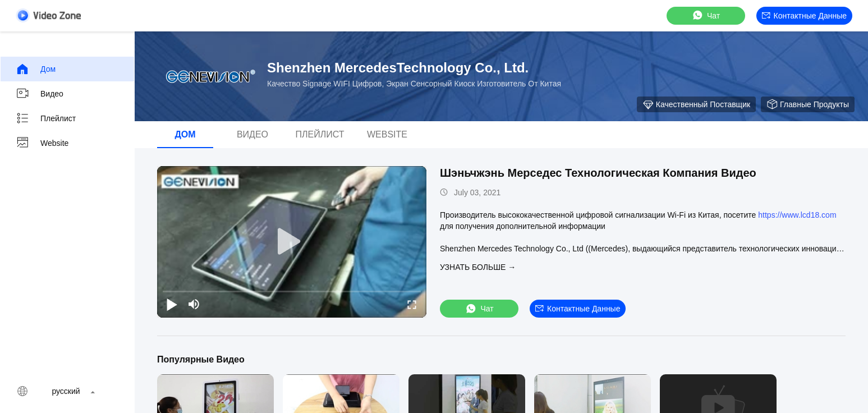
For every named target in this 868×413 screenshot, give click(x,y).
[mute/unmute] (194, 304)
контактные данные (804, 16)
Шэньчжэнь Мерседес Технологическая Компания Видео (598, 173)
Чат (706, 15)
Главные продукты (808, 104)
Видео (40, 94)
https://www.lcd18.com (797, 215)
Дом (36, 69)
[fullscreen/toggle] (412, 304)
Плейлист (46, 118)
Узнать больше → (478, 267)
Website (42, 143)
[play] (292, 242)
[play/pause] (172, 304)
